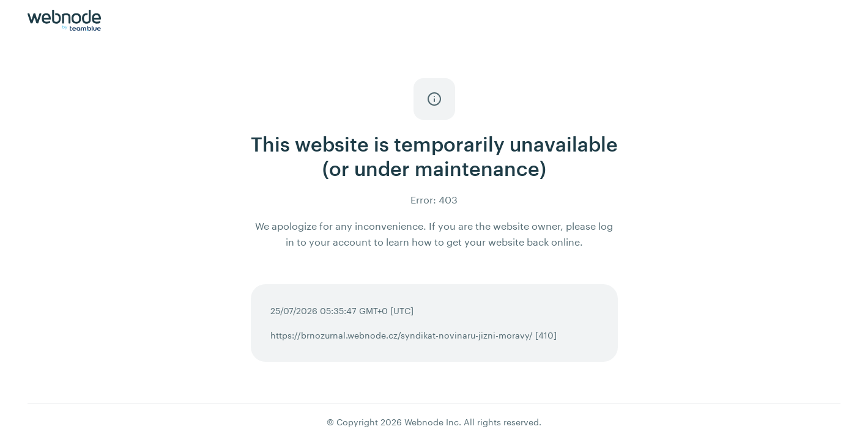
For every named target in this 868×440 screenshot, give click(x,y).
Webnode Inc (432, 422)
